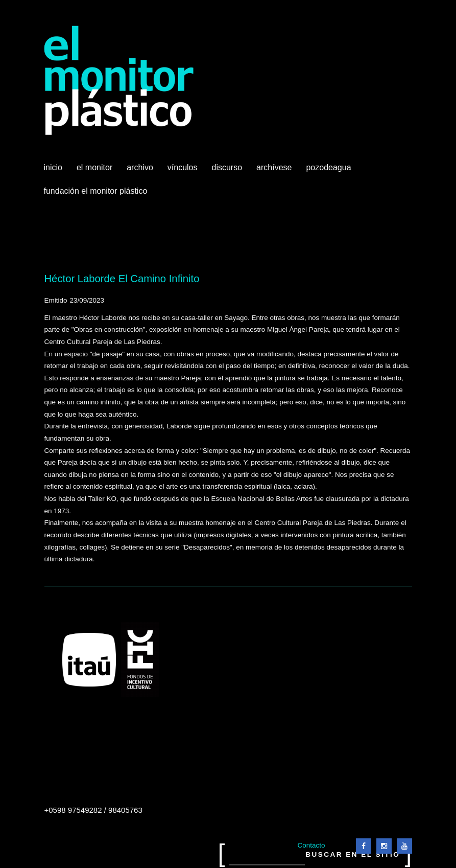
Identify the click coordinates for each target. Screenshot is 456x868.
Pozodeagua (329, 171)
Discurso (227, 167)
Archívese (274, 167)
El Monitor (95, 171)
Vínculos (184, 171)
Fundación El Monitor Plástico (96, 191)
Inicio (53, 167)
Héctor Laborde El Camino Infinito (122, 279)
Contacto (311, 845)
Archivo (141, 171)
